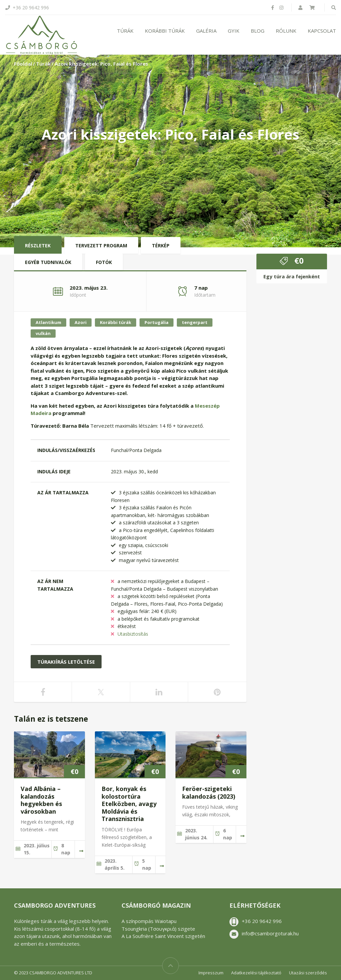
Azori (81, 322)
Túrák (125, 31)
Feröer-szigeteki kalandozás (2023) (209, 792)
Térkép (161, 245)
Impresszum (211, 973)
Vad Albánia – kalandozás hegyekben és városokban (41, 800)
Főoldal (23, 64)
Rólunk (286, 31)
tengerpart (195, 322)
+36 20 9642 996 (262, 921)
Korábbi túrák (165, 31)
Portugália (157, 322)
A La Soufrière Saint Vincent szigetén (163, 936)
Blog (258, 31)
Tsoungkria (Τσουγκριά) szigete (158, 929)
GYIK (234, 31)
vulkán (43, 333)
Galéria (206, 31)
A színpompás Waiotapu (149, 921)
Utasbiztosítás (133, 634)
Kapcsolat (322, 31)
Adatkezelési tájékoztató (256, 973)
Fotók (104, 262)
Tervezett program (101, 245)
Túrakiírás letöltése (66, 662)
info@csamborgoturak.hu (270, 933)
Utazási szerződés (308, 973)
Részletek (38, 245)
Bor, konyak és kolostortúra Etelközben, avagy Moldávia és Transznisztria (129, 804)
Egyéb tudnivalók (48, 262)
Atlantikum (48, 322)
